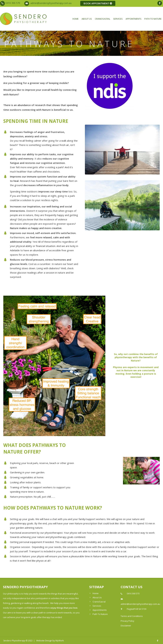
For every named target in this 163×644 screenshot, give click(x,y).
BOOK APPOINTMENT (98, 3)
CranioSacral (103, 19)
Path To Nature (153, 19)
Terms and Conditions (132, 616)
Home (76, 19)
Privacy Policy (127, 621)
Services (118, 19)
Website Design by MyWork (50, 641)
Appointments (134, 19)
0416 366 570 (13, 3)
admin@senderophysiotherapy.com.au (51, 3)
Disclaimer (126, 626)
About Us (87, 19)
